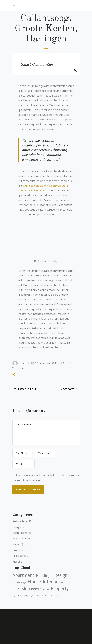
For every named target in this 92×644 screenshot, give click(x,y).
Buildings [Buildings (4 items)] (44, 575)
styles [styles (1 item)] (26, 596)
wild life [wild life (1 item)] (55, 596)
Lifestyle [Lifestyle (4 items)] (20, 589)
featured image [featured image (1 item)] (19, 582)
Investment (19, 539)
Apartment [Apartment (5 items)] (23, 575)
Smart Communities (37, 65)
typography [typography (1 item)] (35, 596)
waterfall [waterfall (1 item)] (45, 596)
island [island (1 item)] (62, 582)
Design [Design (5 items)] (61, 575)
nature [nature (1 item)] (46, 589)
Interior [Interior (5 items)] (50, 582)
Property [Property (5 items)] (60, 588)
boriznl (21, 363)
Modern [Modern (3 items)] (35, 589)
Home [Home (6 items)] (34, 581)
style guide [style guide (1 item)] (17, 596)
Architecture (20, 521)
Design (17, 527)
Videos (16, 562)
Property (18, 550)
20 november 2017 (44, 363)
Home (20, 368)
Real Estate (19, 556)
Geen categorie (22, 533)
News (16, 544)
